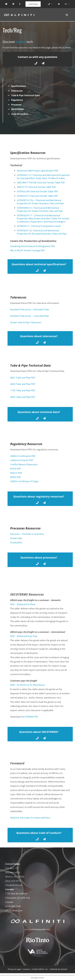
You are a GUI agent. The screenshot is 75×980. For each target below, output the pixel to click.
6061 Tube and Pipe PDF (23, 378)
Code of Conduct (20, 114)
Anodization (16, 542)
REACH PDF (16, 473)
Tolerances (17, 91)
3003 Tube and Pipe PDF (23, 397)
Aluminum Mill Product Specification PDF (38, 171)
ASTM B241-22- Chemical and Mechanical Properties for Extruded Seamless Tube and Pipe (42, 232)
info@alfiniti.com (14, 885)
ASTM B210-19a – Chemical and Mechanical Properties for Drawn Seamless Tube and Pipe (40, 202)
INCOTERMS (17, 109)
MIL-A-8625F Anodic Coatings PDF (27, 250)
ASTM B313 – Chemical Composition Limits (39, 226)
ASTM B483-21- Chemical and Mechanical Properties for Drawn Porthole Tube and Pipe (40, 209)
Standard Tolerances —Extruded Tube (30, 309)
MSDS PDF (15, 477)
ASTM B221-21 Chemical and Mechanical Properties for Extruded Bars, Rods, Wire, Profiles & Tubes (43, 177)
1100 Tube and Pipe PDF (23, 390)
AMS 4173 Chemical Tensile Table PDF (36, 187)
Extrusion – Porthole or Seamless (27, 534)
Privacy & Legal (14, 969)
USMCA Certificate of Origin (24, 481)
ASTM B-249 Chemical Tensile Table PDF (37, 191)
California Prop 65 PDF (22, 460)
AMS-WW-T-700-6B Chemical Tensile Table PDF (41, 183)
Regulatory (17, 100)
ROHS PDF (16, 469)
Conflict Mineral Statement (24, 464)
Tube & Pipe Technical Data (25, 95)
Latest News (33, 4)
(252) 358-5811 (13, 881)
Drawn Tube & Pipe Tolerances (26, 322)
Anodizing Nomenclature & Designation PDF (33, 246)
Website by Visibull (59, 969)
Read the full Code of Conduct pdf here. (30, 818)
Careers (27, 969)
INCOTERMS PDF (30, 717)
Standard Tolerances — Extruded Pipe (30, 316)
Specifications (19, 86)
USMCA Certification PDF (23, 456)
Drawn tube (16, 538)
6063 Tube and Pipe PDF (23, 384)
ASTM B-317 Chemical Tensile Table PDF (37, 196)
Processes (16, 105)
